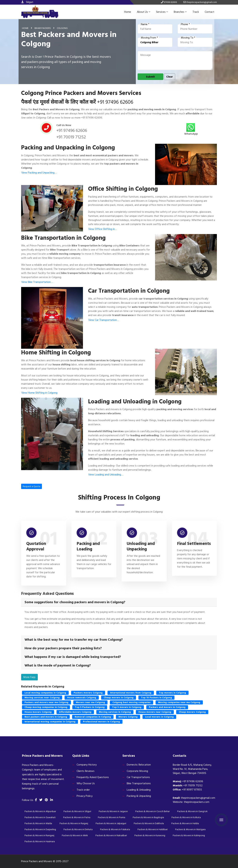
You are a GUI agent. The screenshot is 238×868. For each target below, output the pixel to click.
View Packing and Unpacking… (39, 173)
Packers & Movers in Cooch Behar (152, 811)
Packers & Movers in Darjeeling (40, 829)
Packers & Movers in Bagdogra (148, 817)
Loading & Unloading (139, 790)
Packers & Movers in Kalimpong (189, 835)
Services (162, 12)
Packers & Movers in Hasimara (40, 841)
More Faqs (29, 677)
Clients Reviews (86, 771)
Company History (87, 765)
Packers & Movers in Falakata (115, 829)
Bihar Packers (43, 28)
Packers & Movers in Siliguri (77, 811)
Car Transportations (138, 777)
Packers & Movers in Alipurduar (40, 811)
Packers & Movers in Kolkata (186, 817)
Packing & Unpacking (139, 796)
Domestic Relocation (139, 765)
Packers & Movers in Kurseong (150, 835)
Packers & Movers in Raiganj (74, 823)
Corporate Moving (137, 771)
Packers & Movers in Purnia (112, 817)
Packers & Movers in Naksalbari (111, 835)
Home (128, 12)
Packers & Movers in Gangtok (192, 811)
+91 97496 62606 (115, 102)
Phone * (185, 24)
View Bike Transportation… (37, 282)
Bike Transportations (139, 783)
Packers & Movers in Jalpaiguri (111, 823)
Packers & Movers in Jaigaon (113, 811)
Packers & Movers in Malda (38, 823)
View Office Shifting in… (103, 229)
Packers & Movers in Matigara (190, 829)
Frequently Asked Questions (93, 777)
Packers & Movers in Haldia (185, 823)
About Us (144, 12)
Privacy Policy (85, 796)
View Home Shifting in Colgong (39, 393)
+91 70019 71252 (71, 137)
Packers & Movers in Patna (77, 817)
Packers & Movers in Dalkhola (149, 823)
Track (196, 12)
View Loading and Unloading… (106, 475)
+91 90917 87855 (192, 790)
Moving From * (149, 38)
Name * (145, 24)
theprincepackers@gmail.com (198, 798)
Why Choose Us (86, 783)
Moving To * (188, 38)
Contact (209, 12)
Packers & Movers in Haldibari (153, 829)
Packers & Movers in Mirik (75, 835)
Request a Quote (32, 486)
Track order (83, 790)
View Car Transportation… (104, 320)
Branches (180, 12)
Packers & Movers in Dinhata (78, 829)
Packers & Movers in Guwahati (40, 817)
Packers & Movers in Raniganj (39, 835)
